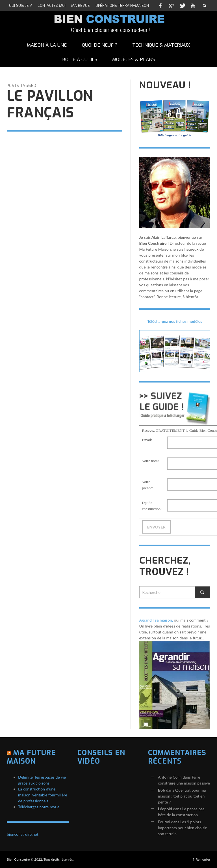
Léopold (165, 809)
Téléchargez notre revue (39, 807)
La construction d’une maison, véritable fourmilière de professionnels (43, 795)
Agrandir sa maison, (156, 620)
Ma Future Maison (31, 757)
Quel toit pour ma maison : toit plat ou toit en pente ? (182, 796)
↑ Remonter (201, 859)
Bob (161, 790)
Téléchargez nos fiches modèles (175, 321)
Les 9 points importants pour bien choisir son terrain (182, 828)
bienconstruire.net (23, 834)
